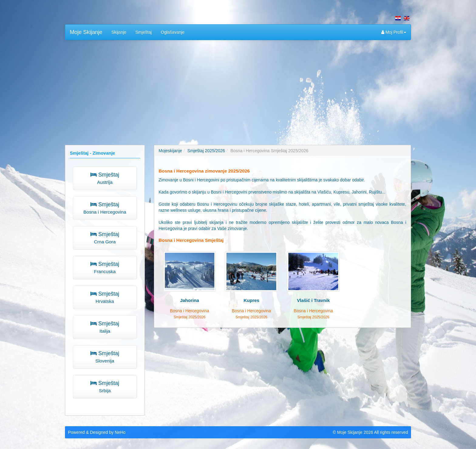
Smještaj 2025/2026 (206, 151)
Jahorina (190, 300)
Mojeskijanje (170, 151)
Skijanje (119, 32)
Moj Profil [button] (394, 32)
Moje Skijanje (86, 32)
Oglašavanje (173, 32)
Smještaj (144, 32)
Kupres (251, 300)
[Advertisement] (238, 89)
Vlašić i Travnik (313, 300)
